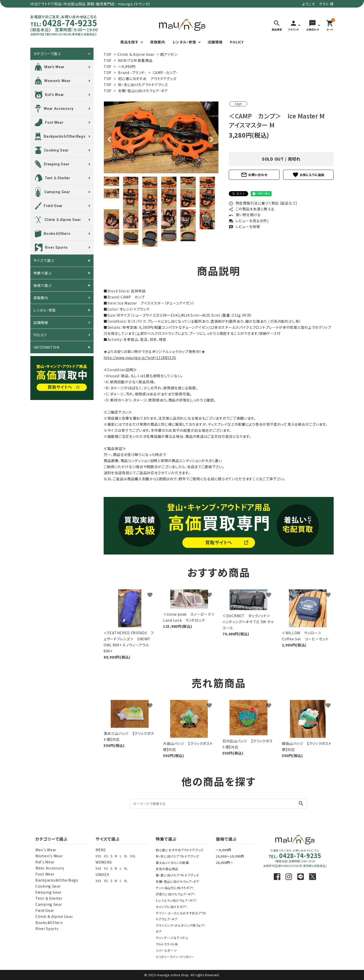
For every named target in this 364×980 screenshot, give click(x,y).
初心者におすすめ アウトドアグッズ (147, 79)
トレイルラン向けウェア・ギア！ (176, 900)
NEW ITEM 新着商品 (135, 60)
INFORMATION (46, 347)
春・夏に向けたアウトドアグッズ (177, 875)
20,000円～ (225, 862)
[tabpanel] (161, 137)
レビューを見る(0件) (249, 221)
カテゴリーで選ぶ (47, 54)
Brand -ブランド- (132, 72)
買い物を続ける (245, 215)
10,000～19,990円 (230, 856)
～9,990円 (127, 66)
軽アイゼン (169, 54)
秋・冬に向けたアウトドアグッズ (143, 85)
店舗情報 (215, 42)
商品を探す (129, 42)
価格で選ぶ (42, 285)
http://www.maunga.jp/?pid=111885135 (140, 358)
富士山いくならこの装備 (172, 862)
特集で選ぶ (42, 273)
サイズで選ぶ (44, 261)
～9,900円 (224, 850)
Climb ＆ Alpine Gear (136, 54)
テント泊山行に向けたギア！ (175, 888)
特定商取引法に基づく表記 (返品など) (263, 203)
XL (126, 856)
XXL (133, 856)
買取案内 (158, 42)
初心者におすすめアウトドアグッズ (179, 850)
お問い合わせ (254, 175)
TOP (108, 54)
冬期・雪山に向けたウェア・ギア (143, 91)
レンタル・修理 (184, 42)
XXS (98, 856)
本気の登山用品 (167, 869)
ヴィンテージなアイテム (172, 938)
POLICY (237, 42)
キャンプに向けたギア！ (172, 907)
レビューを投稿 (244, 227)
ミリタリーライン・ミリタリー (175, 957)
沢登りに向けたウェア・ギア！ (176, 894)
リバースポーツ (166, 950)
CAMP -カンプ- (165, 72)
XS (106, 856)
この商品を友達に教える (252, 209)
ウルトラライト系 (167, 944)
